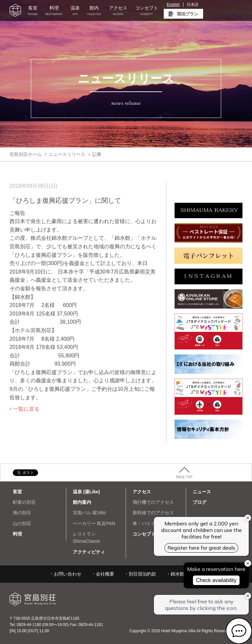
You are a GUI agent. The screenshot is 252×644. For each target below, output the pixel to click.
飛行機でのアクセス (153, 502)
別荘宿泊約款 (142, 574)
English (173, 5)
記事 (97, 154)
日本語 (193, 5)
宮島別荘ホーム (26, 154)
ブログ (199, 502)
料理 (54, 10)
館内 (94, 10)
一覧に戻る (26, 409)
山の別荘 (22, 523)
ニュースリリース (67, 154)
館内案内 (82, 502)
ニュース (202, 492)
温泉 (75, 10)
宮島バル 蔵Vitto (90, 513)
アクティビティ (89, 552)
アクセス (118, 10)
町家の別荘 (24, 502)
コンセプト (147, 10)
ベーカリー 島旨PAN (94, 523)
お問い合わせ (68, 574)
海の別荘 (22, 513)
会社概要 (105, 574)
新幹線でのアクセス (153, 513)
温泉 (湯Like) (86, 492)
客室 (33, 10)
